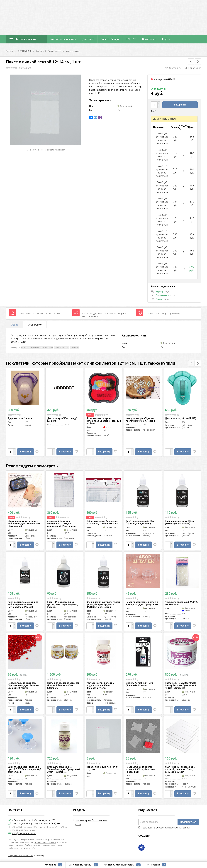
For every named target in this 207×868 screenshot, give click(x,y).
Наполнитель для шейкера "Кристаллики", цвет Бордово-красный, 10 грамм (24, 685)
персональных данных (179, 828)
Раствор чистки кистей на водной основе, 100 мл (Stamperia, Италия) (100, 685)
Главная (10, 51)
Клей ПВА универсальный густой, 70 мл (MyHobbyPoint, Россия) (62, 605)
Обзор (15, 325)
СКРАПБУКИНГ (24, 51)
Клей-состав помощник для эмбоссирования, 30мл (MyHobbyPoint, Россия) (23, 605)
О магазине (149, 39)
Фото (78, 824)
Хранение (40, 51)
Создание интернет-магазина (21, 856)
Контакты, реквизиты (63, 39)
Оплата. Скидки (110, 39)
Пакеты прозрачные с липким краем (64, 51)
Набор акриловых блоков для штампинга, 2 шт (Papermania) (102, 522)
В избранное (173, 68)
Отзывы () (35, 325)
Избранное (52, 865)
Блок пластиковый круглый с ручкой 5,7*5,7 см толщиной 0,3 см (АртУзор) (24, 769)
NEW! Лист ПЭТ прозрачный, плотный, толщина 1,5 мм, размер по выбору (180, 769)
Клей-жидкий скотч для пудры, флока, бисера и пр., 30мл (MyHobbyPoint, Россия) (103, 605)
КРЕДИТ (131, 39)
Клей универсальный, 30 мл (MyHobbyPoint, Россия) (180, 522)
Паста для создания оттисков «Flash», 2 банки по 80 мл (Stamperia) (63, 685)
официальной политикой (45, 843)
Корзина (157, 865)
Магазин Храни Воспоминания (91, 820)
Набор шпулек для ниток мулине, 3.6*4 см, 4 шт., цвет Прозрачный (141, 769)
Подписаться (188, 822)
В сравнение (193, 68)
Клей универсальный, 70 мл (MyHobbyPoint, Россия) (140, 522)
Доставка (88, 39)
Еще (165, 39)
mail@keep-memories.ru (24, 833)
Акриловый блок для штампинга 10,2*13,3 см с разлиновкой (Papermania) (61, 524)
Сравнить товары (83, 865)
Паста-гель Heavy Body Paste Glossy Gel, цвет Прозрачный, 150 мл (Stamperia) (181, 685)
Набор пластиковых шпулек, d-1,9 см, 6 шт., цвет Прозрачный (142, 603)
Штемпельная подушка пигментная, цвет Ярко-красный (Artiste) (104, 421)
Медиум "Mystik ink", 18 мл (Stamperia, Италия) (140, 684)
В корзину (180, 105)
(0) (15, 415)
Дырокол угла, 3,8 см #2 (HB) (181, 418)
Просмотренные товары (122, 865)
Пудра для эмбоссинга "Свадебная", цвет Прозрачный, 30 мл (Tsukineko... (64, 769)
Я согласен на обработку (164, 828)
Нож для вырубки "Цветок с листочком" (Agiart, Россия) (141, 420)
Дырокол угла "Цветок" (21, 418)
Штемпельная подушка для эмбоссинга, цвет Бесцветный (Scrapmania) (24, 524)
